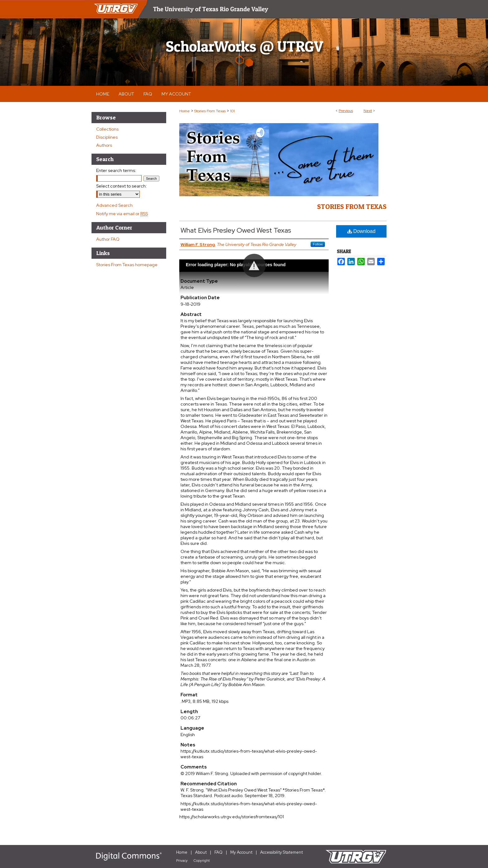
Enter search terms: (116, 170)
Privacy (182, 861)
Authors (104, 145)
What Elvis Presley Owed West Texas (236, 230)
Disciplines (107, 137)
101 (232, 111)
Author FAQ (108, 239)
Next (368, 111)
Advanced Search (114, 205)
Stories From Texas (210, 111)
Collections (107, 129)
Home (185, 111)
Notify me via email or (122, 214)
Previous (346, 111)
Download (361, 231)
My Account (241, 852)
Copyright (202, 861)
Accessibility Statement (282, 852)
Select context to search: (122, 186)
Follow (318, 244)
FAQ (218, 852)
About (201, 852)
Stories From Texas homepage (127, 265)
